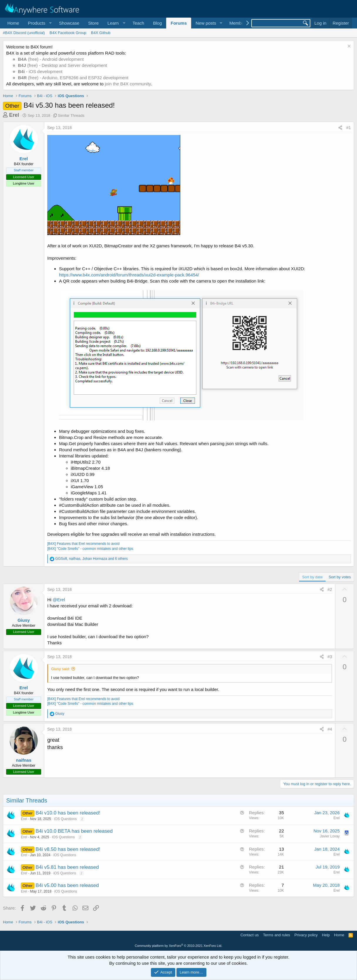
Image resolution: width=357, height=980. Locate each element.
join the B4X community (128, 84)
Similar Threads (71, 115)
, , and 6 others (91, 559)
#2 (330, 589)
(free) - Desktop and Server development (63, 65)
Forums (179, 23)
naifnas (24, 760)
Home (13, 23)
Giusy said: (60, 669)
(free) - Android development (51, 59)
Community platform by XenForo (178, 946)
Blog (157, 23)
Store (93, 23)
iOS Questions (65, 819)
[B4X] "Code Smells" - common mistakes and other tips (90, 549)
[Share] (340, 128)
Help (326, 935)
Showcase (69, 23)
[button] (39, 23)
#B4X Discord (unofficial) (24, 33)
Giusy (24, 620)
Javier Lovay (330, 836)
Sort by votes (340, 577)
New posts (206, 23)
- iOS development (40, 71)
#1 (348, 128)
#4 (330, 729)
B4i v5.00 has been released (67, 885)
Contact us (250, 935)
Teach (138, 23)
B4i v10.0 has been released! (68, 813)
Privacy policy (306, 935)
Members (239, 23)
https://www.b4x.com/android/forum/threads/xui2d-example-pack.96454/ (129, 275)
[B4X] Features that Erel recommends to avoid (83, 544)
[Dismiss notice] (348, 47)
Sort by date (312, 577)
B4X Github (101, 33)
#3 (330, 657)
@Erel (59, 600)
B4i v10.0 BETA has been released (74, 831)
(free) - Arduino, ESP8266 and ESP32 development (73, 78)
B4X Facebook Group (68, 33)
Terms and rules (277, 935)
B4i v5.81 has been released (67, 867)
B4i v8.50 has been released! (68, 849)
